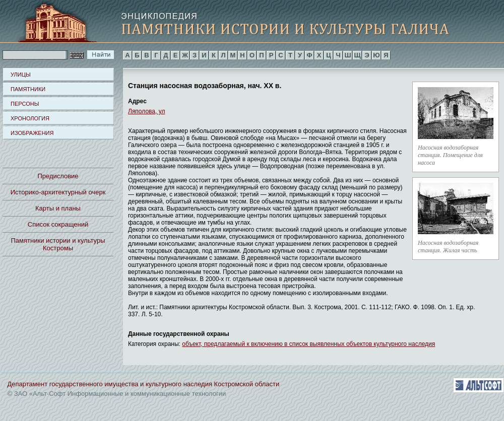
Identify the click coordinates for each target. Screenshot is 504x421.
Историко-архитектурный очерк (58, 192)
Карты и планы (58, 208)
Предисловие (58, 176)
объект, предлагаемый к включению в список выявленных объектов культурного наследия (308, 344)
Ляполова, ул (146, 111)
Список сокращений (58, 224)
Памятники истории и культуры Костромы (58, 244)
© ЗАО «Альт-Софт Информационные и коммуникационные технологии (117, 394)
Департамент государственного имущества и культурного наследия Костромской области (144, 384)
